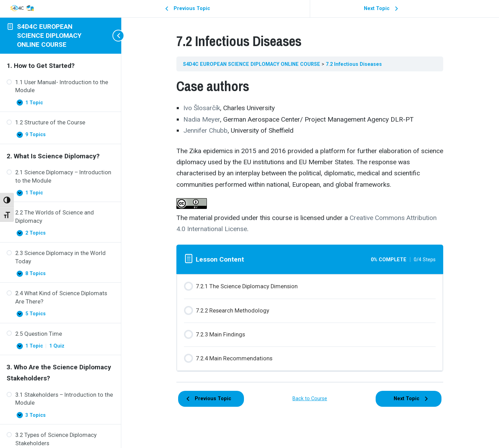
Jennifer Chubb (206, 130)
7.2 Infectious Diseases (354, 64)
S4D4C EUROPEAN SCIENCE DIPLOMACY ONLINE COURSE (49, 35)
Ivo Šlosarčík (202, 108)
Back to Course (310, 398)
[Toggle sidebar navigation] (114, 36)
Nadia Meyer (202, 119)
